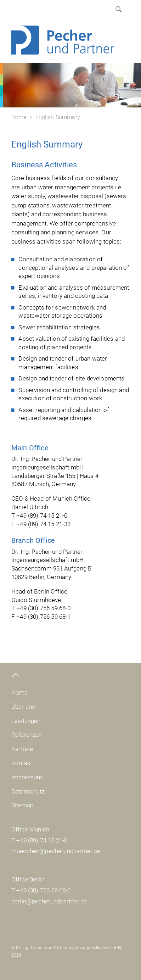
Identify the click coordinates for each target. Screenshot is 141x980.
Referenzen (27, 735)
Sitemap (22, 805)
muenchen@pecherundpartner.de (56, 851)
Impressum (27, 777)
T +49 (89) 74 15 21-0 (39, 840)
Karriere (22, 749)
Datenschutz (28, 791)
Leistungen (26, 721)
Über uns (23, 707)
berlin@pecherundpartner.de (49, 901)
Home (19, 117)
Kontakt (22, 763)
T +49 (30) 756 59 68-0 (41, 890)
